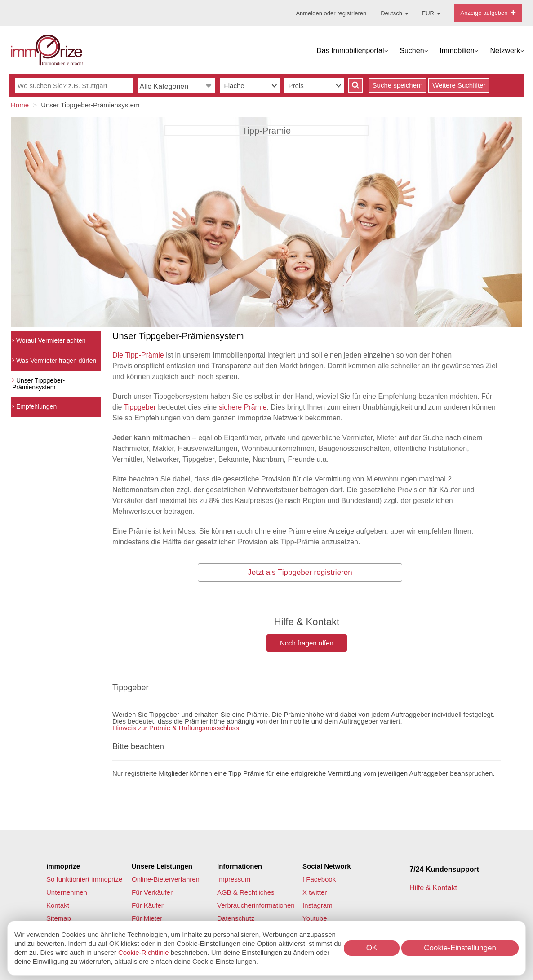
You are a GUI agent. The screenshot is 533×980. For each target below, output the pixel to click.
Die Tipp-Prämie (138, 355)
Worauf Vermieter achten (49, 340)
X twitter (315, 892)
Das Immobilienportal (350, 51)
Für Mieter (147, 918)
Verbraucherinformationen (256, 905)
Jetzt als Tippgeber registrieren (300, 572)
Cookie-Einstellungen (460, 948)
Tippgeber (140, 407)
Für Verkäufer (152, 892)
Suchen (412, 51)
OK (372, 948)
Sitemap (59, 918)
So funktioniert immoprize (84, 879)
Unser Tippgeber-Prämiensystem (38, 384)
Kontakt (58, 905)
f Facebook (319, 879)
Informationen (240, 866)
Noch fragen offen (307, 643)
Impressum (234, 879)
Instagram (318, 905)
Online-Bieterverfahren (166, 879)
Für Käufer (148, 905)
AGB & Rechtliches (246, 892)
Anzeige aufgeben (488, 13)
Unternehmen (67, 892)
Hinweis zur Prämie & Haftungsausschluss (176, 728)
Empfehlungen (34, 406)
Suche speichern (398, 85)
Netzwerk (505, 51)
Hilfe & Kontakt (434, 888)
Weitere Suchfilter (459, 85)
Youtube (315, 918)
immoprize (63, 866)
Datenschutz (236, 918)
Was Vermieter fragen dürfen (54, 361)
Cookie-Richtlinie (144, 952)
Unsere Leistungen (162, 866)
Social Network (327, 866)
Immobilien (457, 51)
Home (20, 105)
